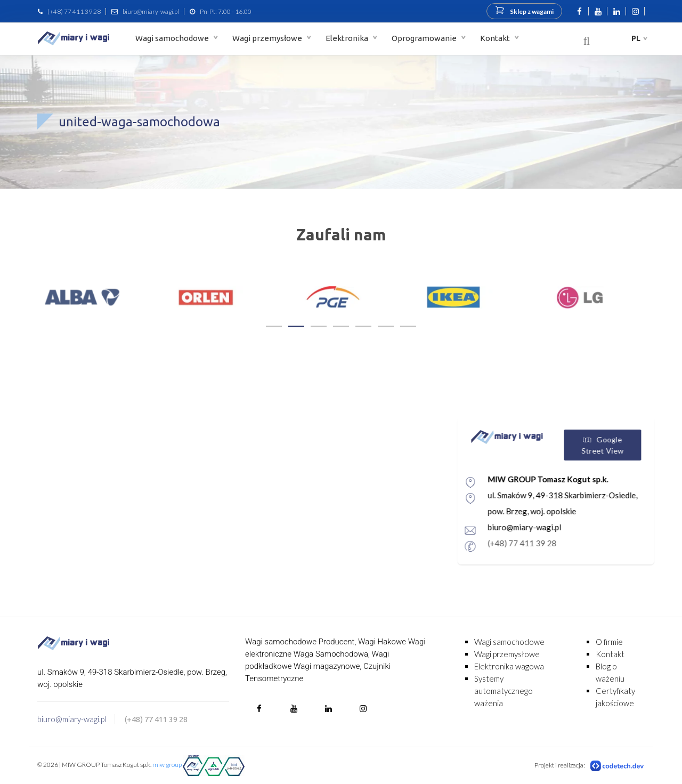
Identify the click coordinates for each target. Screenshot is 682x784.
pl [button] (636, 38)
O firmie (609, 642)
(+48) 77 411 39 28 (74, 11)
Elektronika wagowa (509, 666)
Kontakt (496, 38)
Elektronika (348, 38)
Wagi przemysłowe (268, 38)
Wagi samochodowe (173, 38)
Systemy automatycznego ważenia (504, 691)
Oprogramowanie (425, 38)
